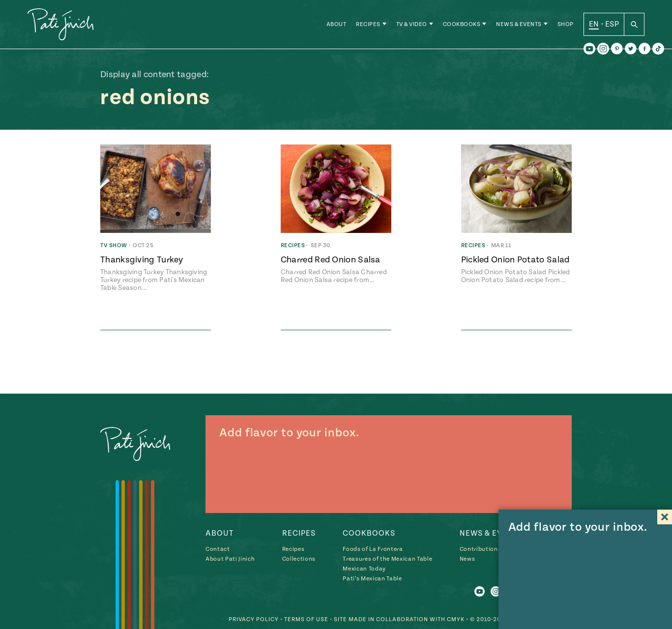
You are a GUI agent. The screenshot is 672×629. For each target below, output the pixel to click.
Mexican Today (364, 569)
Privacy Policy (254, 619)
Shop (566, 24)
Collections (299, 559)
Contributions (481, 549)
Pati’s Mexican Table (372, 579)
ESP (612, 24)
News (467, 559)
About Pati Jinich (230, 559)
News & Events (519, 24)
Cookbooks (462, 24)
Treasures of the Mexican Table (387, 559)
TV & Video (412, 24)
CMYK (456, 619)
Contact (218, 549)
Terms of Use (306, 619)
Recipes (368, 24)
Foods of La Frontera (373, 549)
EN (594, 24)
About (336, 24)
